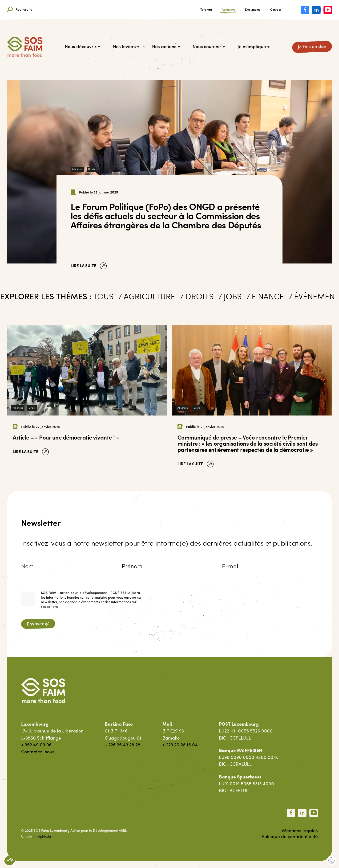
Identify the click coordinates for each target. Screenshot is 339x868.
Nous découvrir (82, 47)
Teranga (206, 10)
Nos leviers (126, 47)
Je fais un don (312, 47)
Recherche (20, 10)
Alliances (77, 169)
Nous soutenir (209, 47)
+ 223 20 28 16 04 (180, 745)
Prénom (132, 567)
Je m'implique (254, 47)
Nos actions (166, 47)
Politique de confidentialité (290, 837)
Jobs (234, 298)
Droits (91, 169)
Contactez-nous (38, 752)
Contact (276, 10)
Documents (253, 10)
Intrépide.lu (42, 837)
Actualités (228, 10)
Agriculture (150, 298)
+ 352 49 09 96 (36, 745)
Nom (27, 567)
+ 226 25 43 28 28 (123, 745)
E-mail (231, 567)
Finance (269, 298)
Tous (105, 298)
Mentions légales (300, 831)
